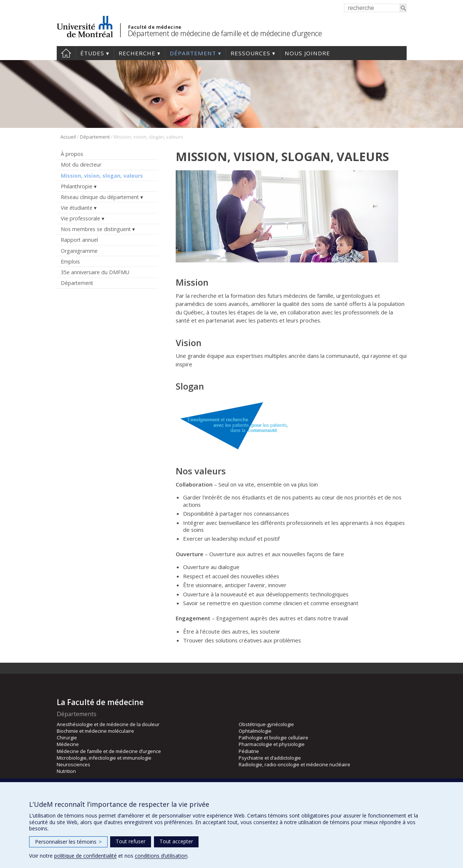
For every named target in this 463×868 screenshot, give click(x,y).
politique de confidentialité (85, 856)
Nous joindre (307, 53)
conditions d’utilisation (161, 856)
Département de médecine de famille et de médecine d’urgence (225, 33)
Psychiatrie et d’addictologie (270, 758)
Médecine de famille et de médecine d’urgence (109, 751)
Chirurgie (67, 738)
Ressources (250, 53)
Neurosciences (73, 764)
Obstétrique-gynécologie (266, 724)
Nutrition (66, 771)
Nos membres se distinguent (96, 229)
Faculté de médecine (155, 27)
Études (92, 53)
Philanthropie (77, 186)
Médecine (68, 744)
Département (193, 53)
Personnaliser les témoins (68, 842)
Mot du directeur (81, 165)
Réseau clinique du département (100, 197)
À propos (72, 154)
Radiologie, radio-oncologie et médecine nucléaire (294, 764)
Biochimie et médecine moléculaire (95, 731)
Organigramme (79, 251)
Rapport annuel (79, 240)
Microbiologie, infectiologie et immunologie (104, 758)
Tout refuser (131, 841)
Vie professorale (80, 218)
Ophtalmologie (255, 731)
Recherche (137, 53)
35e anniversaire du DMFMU (95, 272)
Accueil (66, 53)
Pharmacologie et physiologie (272, 744)
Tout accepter (176, 841)
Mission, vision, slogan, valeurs (102, 176)
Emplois (70, 262)
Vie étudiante (77, 208)
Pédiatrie (249, 751)
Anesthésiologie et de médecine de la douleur (108, 724)
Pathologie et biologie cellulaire (273, 738)
